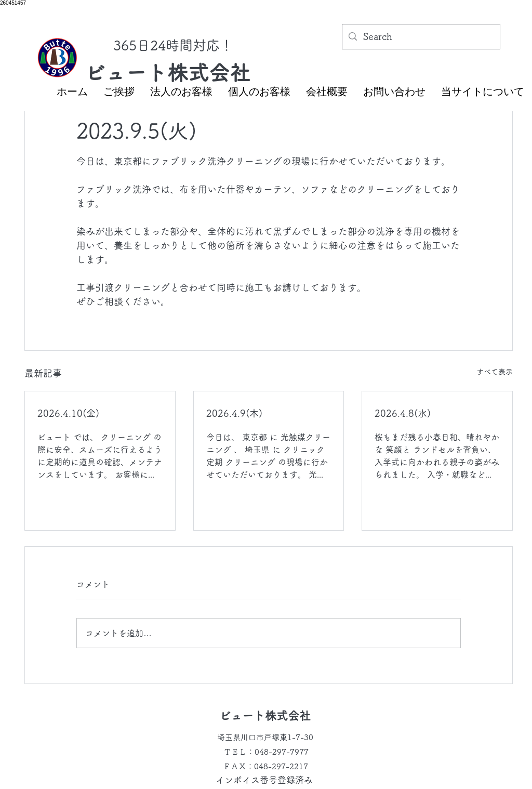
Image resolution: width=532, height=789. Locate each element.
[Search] (421, 37)
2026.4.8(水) (403, 413)
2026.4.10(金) (68, 413)
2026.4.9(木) (234, 413)
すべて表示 (495, 372)
